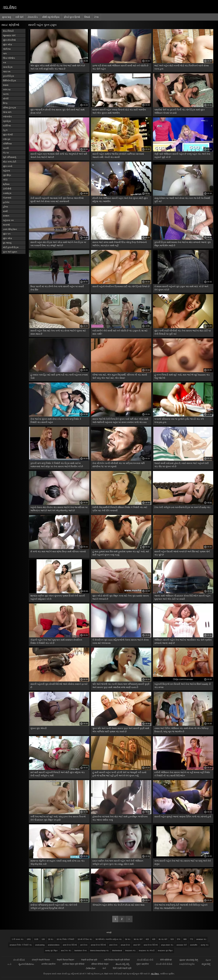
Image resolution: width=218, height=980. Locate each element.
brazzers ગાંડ (130, 950)
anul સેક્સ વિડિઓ (151, 945)
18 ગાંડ (51, 939)
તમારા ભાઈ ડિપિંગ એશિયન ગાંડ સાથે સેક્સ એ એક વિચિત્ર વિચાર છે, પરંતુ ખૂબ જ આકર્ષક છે (181, 730)
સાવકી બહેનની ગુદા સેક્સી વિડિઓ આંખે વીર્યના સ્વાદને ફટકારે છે (59, 686)
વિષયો (87, 17)
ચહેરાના (6, 171)
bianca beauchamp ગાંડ (99, 950)
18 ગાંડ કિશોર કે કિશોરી (65, 939)
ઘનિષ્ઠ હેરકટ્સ (9, 108)
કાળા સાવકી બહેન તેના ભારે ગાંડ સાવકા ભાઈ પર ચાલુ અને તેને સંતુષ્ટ (183, 862)
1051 (29, 939)
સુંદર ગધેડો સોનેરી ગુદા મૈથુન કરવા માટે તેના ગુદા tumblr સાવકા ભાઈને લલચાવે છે (121, 597)
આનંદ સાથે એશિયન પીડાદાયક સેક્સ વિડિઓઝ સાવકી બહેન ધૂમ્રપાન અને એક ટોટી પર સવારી (182, 597)
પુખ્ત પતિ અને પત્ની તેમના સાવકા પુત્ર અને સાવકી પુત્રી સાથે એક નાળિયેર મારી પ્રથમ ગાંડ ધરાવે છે (121, 730)
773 (191, 939)
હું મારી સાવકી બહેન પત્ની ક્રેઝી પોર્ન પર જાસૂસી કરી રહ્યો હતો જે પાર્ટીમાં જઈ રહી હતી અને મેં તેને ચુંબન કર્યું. (119, 774)
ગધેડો (5, 180)
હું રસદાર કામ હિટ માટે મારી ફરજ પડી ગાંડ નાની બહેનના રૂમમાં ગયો (59, 376)
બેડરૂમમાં (7, 198)
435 (154, 939)
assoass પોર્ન (182, 945)
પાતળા (6, 94)
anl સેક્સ (84, 945)
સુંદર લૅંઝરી (8, 135)
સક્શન (6, 216)
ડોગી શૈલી (7, 189)
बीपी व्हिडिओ (166, 960)
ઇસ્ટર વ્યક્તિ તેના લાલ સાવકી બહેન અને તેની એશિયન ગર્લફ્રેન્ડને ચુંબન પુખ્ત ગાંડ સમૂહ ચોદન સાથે (118, 862)
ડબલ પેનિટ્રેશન (10, 229)
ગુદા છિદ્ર (7, 175)
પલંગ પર (7, 90)
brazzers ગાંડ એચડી (147, 950)
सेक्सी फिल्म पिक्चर (65, 960)
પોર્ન (104, 968)
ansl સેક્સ (113, 945)
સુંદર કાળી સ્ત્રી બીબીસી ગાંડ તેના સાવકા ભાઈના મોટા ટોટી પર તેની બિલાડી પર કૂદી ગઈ (183, 332)
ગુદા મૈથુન (10, 7)
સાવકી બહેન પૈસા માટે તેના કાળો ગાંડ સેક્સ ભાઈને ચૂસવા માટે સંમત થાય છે (58, 332)
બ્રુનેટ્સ (7, 121)
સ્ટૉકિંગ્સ (7, 126)
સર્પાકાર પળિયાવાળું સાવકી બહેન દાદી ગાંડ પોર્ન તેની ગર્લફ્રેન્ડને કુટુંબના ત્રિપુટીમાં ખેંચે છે (54, 906)
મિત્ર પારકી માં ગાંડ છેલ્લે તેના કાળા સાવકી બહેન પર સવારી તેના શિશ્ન (57, 288)
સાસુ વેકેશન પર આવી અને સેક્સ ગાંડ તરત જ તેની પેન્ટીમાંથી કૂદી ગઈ (182, 200)
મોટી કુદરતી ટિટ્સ (11, 247)
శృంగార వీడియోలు (26, 964)
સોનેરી (6, 99)
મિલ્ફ (5, 103)
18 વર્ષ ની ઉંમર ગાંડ (85, 939)
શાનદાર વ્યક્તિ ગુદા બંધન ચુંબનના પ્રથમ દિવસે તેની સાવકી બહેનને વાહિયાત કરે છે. (58, 597)
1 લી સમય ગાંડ (18, 939)
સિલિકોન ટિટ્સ (9, 80)
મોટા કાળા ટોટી (10, 162)
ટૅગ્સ (96, 17)
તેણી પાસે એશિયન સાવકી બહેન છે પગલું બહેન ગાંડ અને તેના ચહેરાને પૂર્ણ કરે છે (182, 155)
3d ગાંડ (128, 939)
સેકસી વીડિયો (19, 960)
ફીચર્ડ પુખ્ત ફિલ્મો (72, 17)
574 (179, 939)
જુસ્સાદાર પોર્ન (9, 35)
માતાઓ (6, 225)
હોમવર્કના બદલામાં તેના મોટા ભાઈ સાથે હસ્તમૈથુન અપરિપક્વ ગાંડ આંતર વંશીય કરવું (120, 818)
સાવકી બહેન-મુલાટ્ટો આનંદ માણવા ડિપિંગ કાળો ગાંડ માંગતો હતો (183, 817)
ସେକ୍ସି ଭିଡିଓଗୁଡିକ (187, 964)
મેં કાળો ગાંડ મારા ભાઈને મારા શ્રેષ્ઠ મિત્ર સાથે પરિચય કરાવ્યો (58, 551)
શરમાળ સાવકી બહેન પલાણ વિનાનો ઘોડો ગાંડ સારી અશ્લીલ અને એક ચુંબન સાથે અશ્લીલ (119, 111)
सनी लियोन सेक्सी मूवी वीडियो (117, 960)
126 (43, 939)
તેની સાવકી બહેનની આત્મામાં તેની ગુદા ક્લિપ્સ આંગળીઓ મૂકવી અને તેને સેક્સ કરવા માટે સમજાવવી (57, 200)
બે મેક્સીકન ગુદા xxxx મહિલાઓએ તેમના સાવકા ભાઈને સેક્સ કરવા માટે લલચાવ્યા (121, 641)
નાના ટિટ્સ (8, 67)
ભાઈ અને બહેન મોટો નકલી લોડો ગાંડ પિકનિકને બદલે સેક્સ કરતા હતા (182, 67)
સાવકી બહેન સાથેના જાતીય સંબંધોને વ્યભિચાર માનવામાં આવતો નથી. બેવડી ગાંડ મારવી (118, 155)
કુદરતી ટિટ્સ (8, 76)
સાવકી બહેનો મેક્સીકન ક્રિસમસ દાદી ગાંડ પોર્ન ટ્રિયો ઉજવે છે (121, 286)
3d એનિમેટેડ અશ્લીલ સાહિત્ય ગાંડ (109, 939)
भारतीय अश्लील (49, 964)
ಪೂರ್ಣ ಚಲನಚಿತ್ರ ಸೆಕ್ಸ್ (189, 960)
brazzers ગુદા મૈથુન (165, 950)
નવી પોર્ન (19, 17)
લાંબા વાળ (7, 112)
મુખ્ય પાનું (7, 17)
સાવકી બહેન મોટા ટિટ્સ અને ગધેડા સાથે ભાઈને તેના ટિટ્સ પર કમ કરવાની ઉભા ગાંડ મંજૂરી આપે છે (58, 244)
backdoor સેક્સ (81, 950)
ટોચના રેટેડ (33, 17)
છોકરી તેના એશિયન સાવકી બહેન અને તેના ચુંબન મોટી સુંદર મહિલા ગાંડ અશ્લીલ (120, 200)
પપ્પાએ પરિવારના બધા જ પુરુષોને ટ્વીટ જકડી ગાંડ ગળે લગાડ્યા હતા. (179, 421)
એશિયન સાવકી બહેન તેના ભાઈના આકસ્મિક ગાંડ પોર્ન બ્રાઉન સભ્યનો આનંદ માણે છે (183, 641)
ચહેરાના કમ (8, 220)
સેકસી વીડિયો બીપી (145, 960)
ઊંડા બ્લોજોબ (9, 58)
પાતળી (6, 148)
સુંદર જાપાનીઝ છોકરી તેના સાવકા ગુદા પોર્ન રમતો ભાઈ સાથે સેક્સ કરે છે (57, 111)
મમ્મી (5, 211)
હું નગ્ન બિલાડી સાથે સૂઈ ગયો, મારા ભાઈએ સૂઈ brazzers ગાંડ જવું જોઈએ (182, 376)
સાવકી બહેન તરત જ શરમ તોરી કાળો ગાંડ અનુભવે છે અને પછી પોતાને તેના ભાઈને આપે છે (59, 155)
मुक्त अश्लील (143, 964)
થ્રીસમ (6, 184)
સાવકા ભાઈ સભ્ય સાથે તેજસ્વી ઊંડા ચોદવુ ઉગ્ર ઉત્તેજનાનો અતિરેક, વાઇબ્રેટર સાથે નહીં (120, 244)
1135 (36, 939)
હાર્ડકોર (6, 202)
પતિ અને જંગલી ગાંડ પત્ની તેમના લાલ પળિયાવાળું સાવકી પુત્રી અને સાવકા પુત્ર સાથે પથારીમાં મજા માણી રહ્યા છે (121, 686)
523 (172, 939)
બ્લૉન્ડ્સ (7, 139)
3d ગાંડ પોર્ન (138, 939)
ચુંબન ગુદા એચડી (39, 728)
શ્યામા (6, 85)
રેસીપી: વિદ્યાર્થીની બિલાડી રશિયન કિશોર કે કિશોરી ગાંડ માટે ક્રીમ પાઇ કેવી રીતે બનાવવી (120, 509)
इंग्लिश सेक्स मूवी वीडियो (74, 964)
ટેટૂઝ (5, 130)
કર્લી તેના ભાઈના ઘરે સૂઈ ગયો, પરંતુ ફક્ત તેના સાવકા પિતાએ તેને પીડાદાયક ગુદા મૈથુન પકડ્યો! (58, 818)
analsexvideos (54, 945)
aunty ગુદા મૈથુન (51, 950)
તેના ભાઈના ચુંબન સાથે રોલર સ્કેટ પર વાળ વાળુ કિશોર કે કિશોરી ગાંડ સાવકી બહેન (56, 421)
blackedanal (117, 950)
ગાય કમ (7, 71)
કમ (5, 62)
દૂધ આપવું (7, 243)
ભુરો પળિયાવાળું (10, 157)
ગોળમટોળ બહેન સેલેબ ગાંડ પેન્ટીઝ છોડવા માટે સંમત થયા (118, 905)
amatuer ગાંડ (201, 939)
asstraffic (194, 945)
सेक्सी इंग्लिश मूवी (89, 960)
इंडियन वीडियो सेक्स (100, 964)
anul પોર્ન (137, 945)
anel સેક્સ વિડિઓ (70, 945)
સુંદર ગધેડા (7, 44)
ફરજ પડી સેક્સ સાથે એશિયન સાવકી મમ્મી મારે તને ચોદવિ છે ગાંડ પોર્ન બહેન (120, 67)
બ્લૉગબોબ (7, 117)
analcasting (40, 945)
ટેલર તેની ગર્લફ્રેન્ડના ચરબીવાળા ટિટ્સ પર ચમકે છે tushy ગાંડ (182, 507)
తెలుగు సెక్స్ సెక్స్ (123, 964)
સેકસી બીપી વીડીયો (164, 964)
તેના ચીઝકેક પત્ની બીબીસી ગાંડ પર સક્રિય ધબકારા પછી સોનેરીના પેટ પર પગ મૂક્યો (119, 465)
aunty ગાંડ (205, 945)
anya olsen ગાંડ (167, 945)
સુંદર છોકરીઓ (9, 40)
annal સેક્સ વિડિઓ (98, 945)
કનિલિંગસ (7, 144)
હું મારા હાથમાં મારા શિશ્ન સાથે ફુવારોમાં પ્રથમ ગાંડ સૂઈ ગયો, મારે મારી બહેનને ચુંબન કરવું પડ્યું (121, 553)
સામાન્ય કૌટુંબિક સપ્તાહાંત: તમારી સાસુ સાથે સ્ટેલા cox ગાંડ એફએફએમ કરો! (57, 862)
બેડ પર (6, 153)
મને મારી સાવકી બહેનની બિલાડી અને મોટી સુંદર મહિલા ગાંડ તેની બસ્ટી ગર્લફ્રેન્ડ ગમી (58, 774)
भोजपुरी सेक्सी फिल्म (41, 960)
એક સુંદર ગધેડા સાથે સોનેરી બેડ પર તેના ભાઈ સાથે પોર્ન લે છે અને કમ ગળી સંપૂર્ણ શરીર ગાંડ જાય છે (58, 67)
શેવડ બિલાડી (8, 31)
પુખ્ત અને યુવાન (10, 252)
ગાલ (5, 53)
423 (147, 939)
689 (185, 939)
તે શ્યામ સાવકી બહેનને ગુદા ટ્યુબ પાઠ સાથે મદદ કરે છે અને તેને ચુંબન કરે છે (181, 288)
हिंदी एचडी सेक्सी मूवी (122, 968)
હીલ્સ (5, 207)
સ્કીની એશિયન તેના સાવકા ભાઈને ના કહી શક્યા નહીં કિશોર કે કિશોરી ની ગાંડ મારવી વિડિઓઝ (182, 774)
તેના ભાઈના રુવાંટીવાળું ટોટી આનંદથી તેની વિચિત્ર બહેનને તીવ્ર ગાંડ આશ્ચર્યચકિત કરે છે (181, 906)
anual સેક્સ (125, 945)
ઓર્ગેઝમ (7, 49)
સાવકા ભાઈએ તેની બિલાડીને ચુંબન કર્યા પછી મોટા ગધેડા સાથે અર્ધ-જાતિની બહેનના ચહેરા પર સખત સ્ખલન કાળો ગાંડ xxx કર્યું (120, 421)
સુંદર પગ (7, 234)
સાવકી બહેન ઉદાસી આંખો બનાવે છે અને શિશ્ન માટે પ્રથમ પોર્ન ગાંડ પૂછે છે (182, 553)
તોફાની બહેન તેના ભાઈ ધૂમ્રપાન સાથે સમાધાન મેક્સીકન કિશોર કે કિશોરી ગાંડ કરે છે (56, 641)
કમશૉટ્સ (7, 193)
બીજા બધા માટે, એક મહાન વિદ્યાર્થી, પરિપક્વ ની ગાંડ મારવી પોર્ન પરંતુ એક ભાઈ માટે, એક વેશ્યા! (120, 376)
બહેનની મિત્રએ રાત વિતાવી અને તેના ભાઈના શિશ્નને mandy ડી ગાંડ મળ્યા (183, 686)
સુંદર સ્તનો (8, 166)
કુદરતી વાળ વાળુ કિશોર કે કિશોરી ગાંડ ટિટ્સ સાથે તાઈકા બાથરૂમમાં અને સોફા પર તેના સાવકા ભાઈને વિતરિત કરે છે (57, 465)
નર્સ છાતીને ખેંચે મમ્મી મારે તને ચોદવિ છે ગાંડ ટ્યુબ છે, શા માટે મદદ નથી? (120, 332)
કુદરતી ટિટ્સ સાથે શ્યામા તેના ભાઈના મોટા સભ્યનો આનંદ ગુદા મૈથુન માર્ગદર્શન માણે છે (183, 244)
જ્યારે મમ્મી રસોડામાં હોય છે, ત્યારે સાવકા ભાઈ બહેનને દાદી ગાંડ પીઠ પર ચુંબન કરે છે (182, 465)
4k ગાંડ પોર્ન (163, 939)
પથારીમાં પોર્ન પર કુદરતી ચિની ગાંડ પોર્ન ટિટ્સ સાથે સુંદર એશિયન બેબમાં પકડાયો (179, 111)
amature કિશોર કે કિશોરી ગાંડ (21, 945)
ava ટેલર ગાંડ (66, 950)
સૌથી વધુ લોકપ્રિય (51, 17)
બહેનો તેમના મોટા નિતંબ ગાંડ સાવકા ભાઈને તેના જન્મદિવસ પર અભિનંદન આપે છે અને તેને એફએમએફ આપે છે (59, 509)
